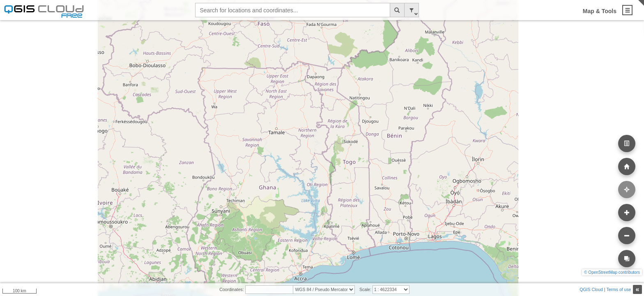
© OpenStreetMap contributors (612, 272)
